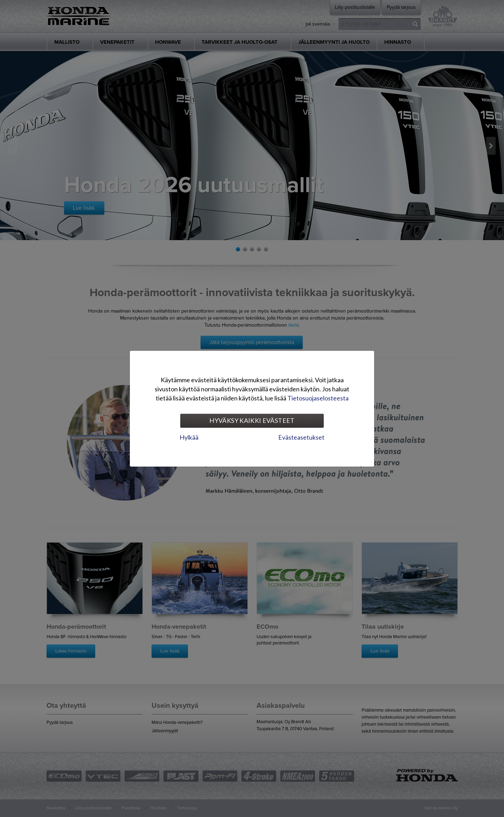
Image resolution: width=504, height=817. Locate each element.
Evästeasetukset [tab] (301, 437)
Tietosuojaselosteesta (318, 398)
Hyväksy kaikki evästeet (252, 420)
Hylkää (189, 437)
